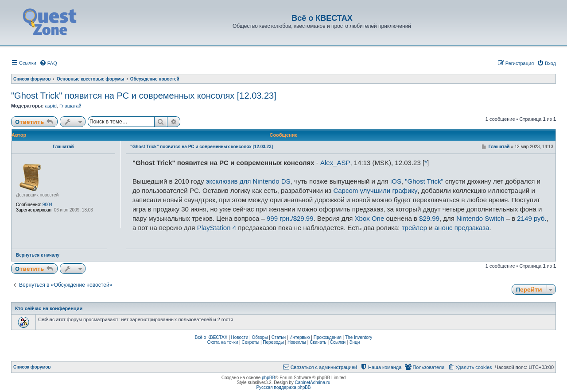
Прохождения (328, 337)
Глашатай (70, 106)
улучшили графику (388, 190)
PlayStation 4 (217, 228)
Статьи (279, 337)
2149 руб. (532, 218)
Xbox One (370, 218)
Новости (240, 337)
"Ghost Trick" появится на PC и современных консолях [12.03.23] (144, 96)
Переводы (273, 342)
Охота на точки (223, 342)
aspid (50, 106)
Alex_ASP (335, 163)
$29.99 (429, 218)
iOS (396, 181)
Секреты (250, 342)
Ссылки (338, 342)
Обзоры (260, 337)
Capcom (346, 190)
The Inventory (359, 337)
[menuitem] (48, 63)
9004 (47, 205)
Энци (354, 342)
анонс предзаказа (462, 228)
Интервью (299, 337)
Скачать (318, 342)
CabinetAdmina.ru (313, 382)
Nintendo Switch (480, 218)
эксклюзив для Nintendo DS (248, 181)
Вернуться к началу (38, 255)
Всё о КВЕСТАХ (211, 337)
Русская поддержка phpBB (283, 387)
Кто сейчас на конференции (49, 308)
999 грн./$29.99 (290, 218)
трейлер (414, 228)
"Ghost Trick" (424, 181)
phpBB (268, 378)
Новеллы (297, 342)
